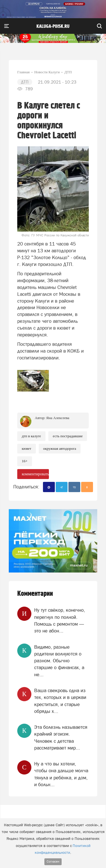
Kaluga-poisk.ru (53, 26)
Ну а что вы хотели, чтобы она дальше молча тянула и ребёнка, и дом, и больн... (61, 774)
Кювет (27, 448)
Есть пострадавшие (68, 436)
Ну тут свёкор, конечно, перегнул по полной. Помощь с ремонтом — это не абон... (60, 620)
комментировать (35, 474)
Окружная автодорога (60, 448)
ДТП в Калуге (31, 436)
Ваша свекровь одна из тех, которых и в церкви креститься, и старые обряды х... (60, 701)
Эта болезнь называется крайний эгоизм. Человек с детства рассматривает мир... (61, 737)
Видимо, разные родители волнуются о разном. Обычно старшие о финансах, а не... (59, 661)
